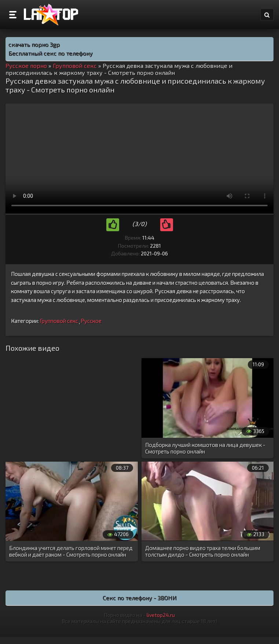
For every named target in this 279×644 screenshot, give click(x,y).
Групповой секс (59, 321)
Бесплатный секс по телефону (51, 53)
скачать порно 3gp (34, 44)
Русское (91, 321)
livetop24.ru (161, 615)
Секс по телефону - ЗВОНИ (140, 598)
